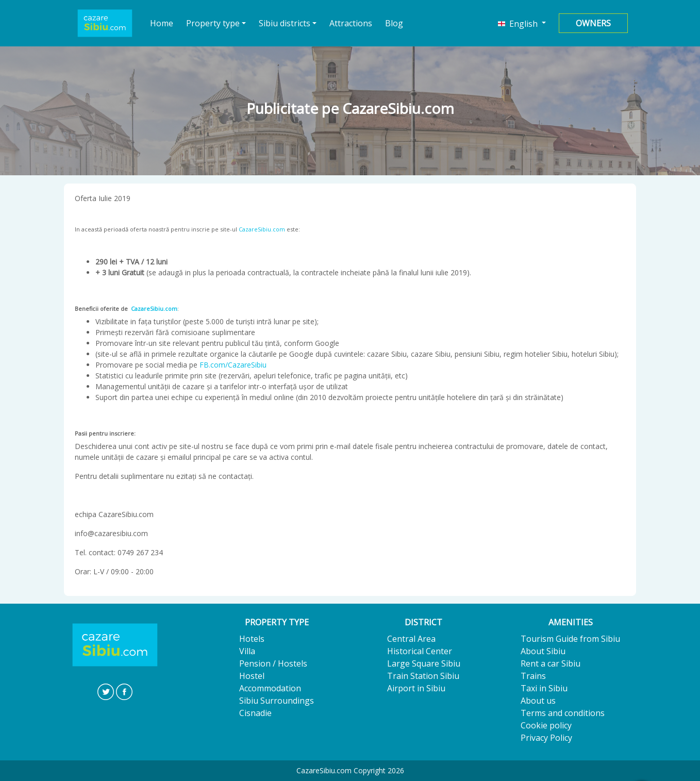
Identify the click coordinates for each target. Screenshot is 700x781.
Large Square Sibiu (424, 663)
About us (538, 701)
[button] (522, 23)
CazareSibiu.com (262, 229)
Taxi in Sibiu (544, 688)
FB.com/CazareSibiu (233, 365)
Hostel (252, 676)
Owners (593, 23)
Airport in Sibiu (416, 688)
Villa (247, 651)
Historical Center (420, 651)
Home (162, 23)
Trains (533, 676)
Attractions (351, 23)
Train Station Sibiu (423, 676)
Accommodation (270, 688)
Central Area (411, 639)
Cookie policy (546, 725)
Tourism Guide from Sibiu (570, 639)
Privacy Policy (546, 738)
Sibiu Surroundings (277, 701)
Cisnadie (255, 713)
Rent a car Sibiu (551, 663)
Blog (394, 23)
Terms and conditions (563, 713)
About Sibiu (543, 651)
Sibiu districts (285, 23)
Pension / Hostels (273, 663)
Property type (213, 23)
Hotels (252, 639)
